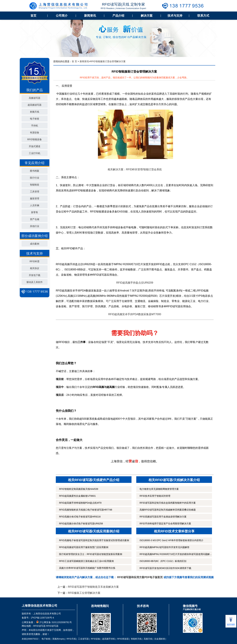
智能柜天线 (136, 639)
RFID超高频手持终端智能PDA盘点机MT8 (80, 503)
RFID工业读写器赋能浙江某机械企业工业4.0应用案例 (86, 561)
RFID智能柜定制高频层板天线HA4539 (79, 489)
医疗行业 (35, 178)
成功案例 (35, 244)
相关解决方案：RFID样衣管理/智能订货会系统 (135, 169)
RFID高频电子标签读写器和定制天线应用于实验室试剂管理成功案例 (94, 540)
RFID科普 (35, 261)
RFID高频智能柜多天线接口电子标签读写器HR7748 (86, 510)
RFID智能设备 (35, 139)
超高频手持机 (109, 639)
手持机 (35, 126)
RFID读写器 (39, 626)
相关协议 (35, 268)
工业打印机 (35, 153)
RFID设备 (95, 639)
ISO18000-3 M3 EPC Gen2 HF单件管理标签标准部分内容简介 (171, 540)
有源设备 (35, 132)
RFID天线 (71, 639)
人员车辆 (35, 205)
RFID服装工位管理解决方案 (84, 593)
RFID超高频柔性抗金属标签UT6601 (77, 496)
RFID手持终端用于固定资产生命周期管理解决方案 (165, 524)
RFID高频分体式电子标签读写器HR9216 (80, 517)
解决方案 (147, 16)
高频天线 (148, 639)
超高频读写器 (35, 105)
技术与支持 (175, 16)
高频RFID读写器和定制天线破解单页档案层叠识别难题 (168, 510)
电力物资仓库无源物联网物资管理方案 (159, 489)
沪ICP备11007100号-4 (42, 618)
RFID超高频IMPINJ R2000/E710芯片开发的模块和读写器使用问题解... (176, 554)
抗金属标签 (160, 639)
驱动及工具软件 (35, 282)
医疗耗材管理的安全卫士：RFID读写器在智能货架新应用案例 (91, 554)
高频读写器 (35, 98)
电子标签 (35, 119)
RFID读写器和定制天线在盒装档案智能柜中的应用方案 (168, 503)
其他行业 (35, 226)
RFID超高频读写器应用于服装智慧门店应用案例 (84, 547)
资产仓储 (35, 219)
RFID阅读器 (123, 639)
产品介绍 (118, 16)
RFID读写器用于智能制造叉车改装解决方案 (93, 587)
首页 (33, 16)
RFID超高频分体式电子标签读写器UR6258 (81, 524)
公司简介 (62, 16)
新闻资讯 (90, 16)
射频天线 (35, 112)
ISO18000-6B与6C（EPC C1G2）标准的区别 (163, 561)
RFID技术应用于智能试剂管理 (155, 496)
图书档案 (35, 171)
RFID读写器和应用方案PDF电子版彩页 (140, 577)
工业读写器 (83, 639)
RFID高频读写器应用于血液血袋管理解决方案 (163, 517)
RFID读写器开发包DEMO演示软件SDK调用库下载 (165, 568)
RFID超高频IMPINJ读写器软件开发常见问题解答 (165, 547)
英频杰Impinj (58, 639)
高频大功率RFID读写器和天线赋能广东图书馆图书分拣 (87, 568)
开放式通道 (35, 146)
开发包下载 (35, 275)
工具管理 (35, 192)
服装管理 (35, 198)
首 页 (74, 61)
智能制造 (35, 185)
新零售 (35, 212)
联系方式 (203, 16)
